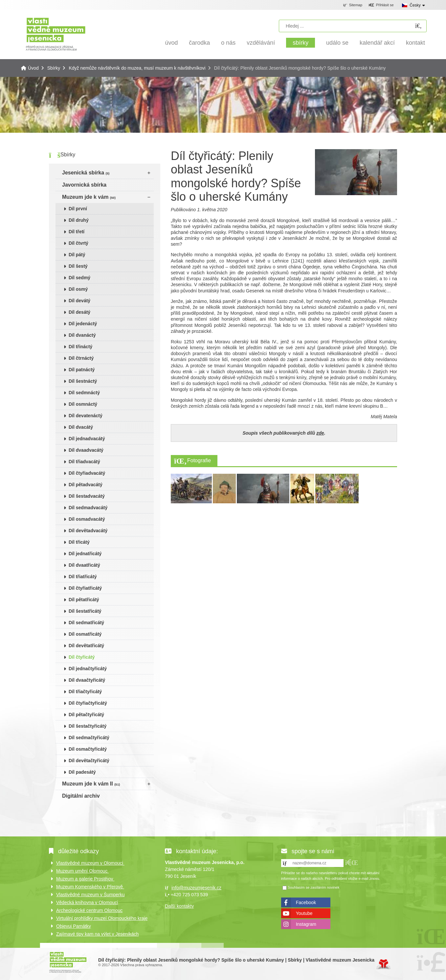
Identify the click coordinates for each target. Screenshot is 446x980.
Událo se (337, 43)
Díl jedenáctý (83, 324)
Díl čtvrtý (78, 243)
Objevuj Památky (74, 926)
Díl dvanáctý (82, 335)
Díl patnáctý (82, 370)
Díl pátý (77, 255)
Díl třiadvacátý (84, 462)
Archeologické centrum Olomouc (89, 910)
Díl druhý (79, 220)
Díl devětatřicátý (86, 646)
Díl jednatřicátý (85, 554)
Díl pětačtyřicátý (86, 715)
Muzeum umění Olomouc (82, 871)
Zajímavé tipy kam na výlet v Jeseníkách (97, 934)
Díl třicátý (79, 542)
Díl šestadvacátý (87, 496)
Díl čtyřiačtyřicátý (88, 703)
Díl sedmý (79, 278)
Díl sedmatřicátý (86, 623)
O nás (228, 43)
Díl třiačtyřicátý (85, 692)
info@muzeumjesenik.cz (196, 888)
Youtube (304, 913)
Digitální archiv (81, 796)
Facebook (306, 902)
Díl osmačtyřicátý (88, 749)
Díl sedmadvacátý (88, 508)
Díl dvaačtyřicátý (87, 680)
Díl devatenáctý (86, 416)
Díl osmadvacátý (87, 519)
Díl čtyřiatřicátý (85, 588)
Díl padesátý (82, 772)
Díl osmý (78, 289)
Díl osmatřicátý (85, 634)
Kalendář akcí (377, 43)
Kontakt (415, 43)
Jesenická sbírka (86, 173)
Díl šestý (78, 266)
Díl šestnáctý (83, 381)
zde (320, 433)
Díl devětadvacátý (88, 531)
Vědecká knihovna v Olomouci (87, 902)
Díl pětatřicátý (84, 600)
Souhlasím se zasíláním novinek (314, 887)
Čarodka (199, 43)
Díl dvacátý (81, 427)
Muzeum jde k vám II (91, 784)
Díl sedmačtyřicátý (89, 738)
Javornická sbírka (84, 185)
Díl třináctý (80, 347)
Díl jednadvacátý (87, 439)
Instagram (306, 924)
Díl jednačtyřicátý (88, 669)
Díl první (78, 209)
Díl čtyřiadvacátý (87, 473)
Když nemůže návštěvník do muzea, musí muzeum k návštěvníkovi (137, 68)
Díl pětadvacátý (86, 485)
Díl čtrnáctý (81, 358)
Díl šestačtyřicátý (88, 726)
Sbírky (301, 43)
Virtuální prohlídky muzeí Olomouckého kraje (102, 918)
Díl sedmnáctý (84, 393)
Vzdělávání (261, 43)
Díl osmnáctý (83, 404)
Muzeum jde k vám (89, 197)
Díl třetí (77, 232)
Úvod (56, 34)
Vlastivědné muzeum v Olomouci (90, 863)
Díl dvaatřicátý (84, 565)
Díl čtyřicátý (82, 657)
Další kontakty (179, 906)
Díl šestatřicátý (85, 611)
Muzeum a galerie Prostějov (85, 879)
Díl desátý (79, 312)
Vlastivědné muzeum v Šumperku (90, 895)
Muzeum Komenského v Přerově (90, 887)
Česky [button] (415, 5)
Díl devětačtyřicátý (89, 761)
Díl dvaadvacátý (86, 450)
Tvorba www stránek (383, 964)
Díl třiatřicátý (83, 577)
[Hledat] (418, 26)
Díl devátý (79, 301)
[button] (381, 5)
